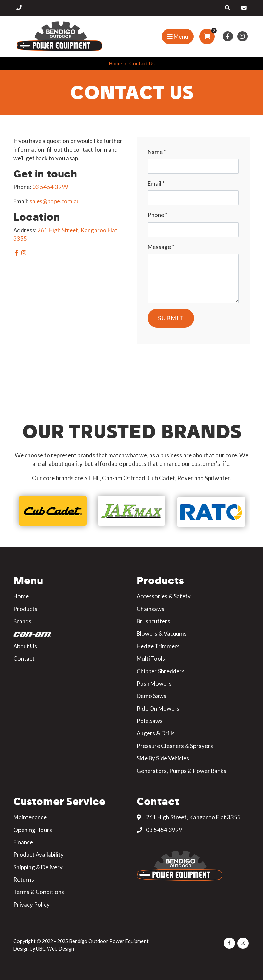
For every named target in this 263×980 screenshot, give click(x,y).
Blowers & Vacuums (162, 634)
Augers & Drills (156, 733)
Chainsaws (151, 609)
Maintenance (30, 817)
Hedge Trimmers (158, 646)
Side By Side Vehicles (163, 758)
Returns (24, 879)
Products (25, 609)
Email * (156, 183)
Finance (23, 842)
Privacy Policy (32, 904)
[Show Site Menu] (178, 36)
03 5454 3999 (50, 187)
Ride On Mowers (158, 709)
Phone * (158, 215)
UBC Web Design (55, 949)
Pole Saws (150, 721)
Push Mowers (154, 684)
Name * (157, 152)
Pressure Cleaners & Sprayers (175, 746)
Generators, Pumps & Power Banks (181, 771)
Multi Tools (151, 659)
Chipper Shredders (161, 671)
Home (115, 63)
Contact (24, 659)
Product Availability (39, 854)
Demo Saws (152, 696)
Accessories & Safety (164, 596)
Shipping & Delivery (38, 867)
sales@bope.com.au (55, 201)
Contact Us (142, 63)
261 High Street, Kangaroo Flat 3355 (189, 817)
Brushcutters (153, 621)
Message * (161, 247)
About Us (25, 646)
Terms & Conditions (39, 892)
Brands (22, 621)
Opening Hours (33, 830)
